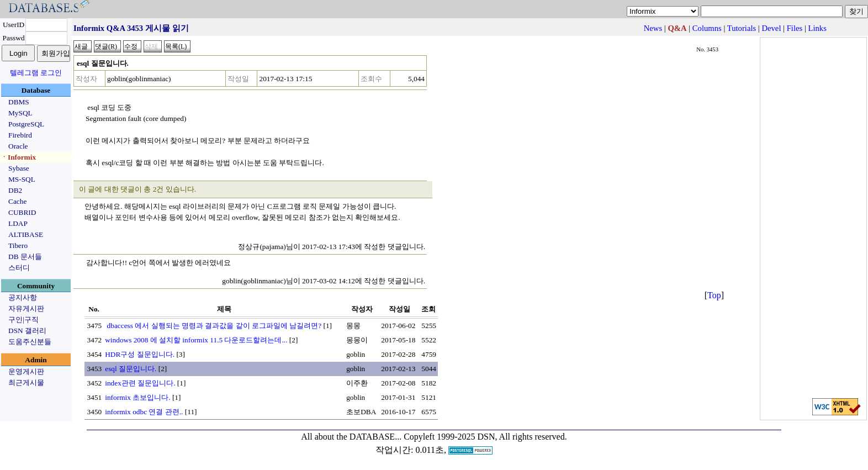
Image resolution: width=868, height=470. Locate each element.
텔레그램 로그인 (36, 73)
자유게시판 (26, 308)
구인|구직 (23, 320)
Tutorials (742, 28)
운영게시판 (26, 371)
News (653, 28)
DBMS (19, 102)
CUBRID (22, 212)
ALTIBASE (26, 234)
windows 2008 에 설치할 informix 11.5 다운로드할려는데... (196, 340)
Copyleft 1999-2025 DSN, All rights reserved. (485, 437)
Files (795, 28)
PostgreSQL (26, 124)
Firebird (20, 135)
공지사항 (23, 297)
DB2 (15, 190)
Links (817, 28)
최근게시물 (26, 382)
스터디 (19, 268)
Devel (771, 28)
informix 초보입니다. (137, 397)
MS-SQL (22, 179)
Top (714, 295)
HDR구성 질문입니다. (140, 354)
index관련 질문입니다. (140, 383)
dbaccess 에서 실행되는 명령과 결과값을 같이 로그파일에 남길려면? (213, 326)
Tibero (18, 245)
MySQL (20, 113)
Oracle (18, 146)
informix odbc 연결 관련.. (144, 412)
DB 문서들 (25, 257)
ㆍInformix (18, 157)
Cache (17, 201)
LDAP (18, 223)
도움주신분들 (30, 342)
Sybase (19, 168)
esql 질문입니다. (131, 369)
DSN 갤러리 (27, 331)
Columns (707, 28)
